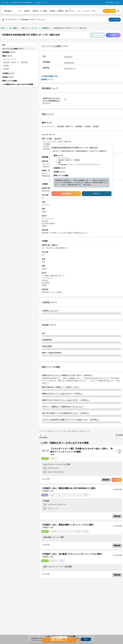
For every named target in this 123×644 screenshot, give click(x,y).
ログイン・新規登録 (109, 11)
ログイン (97, 194)
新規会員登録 (66, 194)
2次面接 (6, 69)
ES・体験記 (13, 28)
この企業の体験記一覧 (50, 76)
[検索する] (118, 11)
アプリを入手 (115, 20)
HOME (3, 28)
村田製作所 (45, 28)
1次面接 (6, 66)
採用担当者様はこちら (111, 3)
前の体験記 (43, 436)
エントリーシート (10, 59)
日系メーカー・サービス (29, 28)
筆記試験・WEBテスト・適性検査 (15, 62)
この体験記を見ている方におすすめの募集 (18, 84)
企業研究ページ (47, 80)
